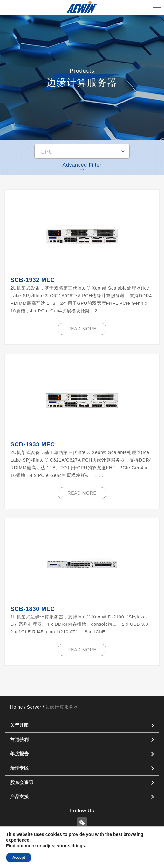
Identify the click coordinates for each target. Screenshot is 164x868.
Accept (19, 858)
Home (17, 707)
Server (34, 707)
